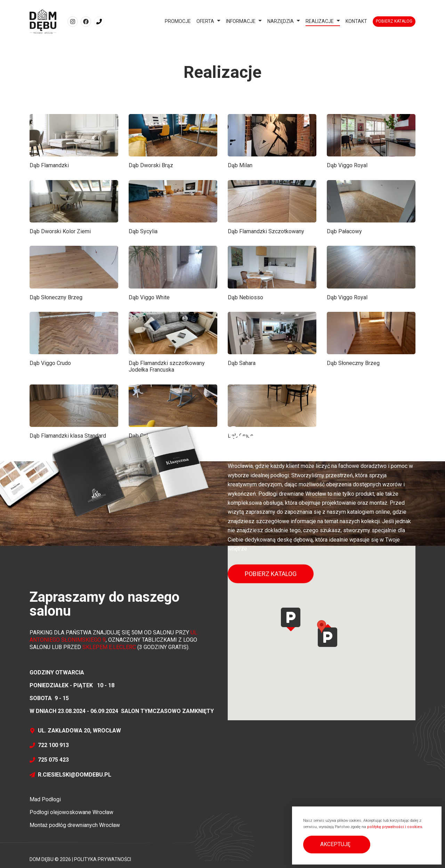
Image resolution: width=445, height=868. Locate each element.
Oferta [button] (205, 21)
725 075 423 (49, 760)
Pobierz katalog (394, 21)
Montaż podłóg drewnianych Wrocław (75, 825)
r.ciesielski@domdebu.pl (70, 775)
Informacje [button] (241, 21)
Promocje (178, 21)
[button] (337, 845)
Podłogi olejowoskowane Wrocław (71, 812)
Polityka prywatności (103, 859)
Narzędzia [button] (281, 21)
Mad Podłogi (45, 799)
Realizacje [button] (320, 21)
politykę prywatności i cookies (395, 827)
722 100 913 (49, 745)
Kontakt (356, 21)
